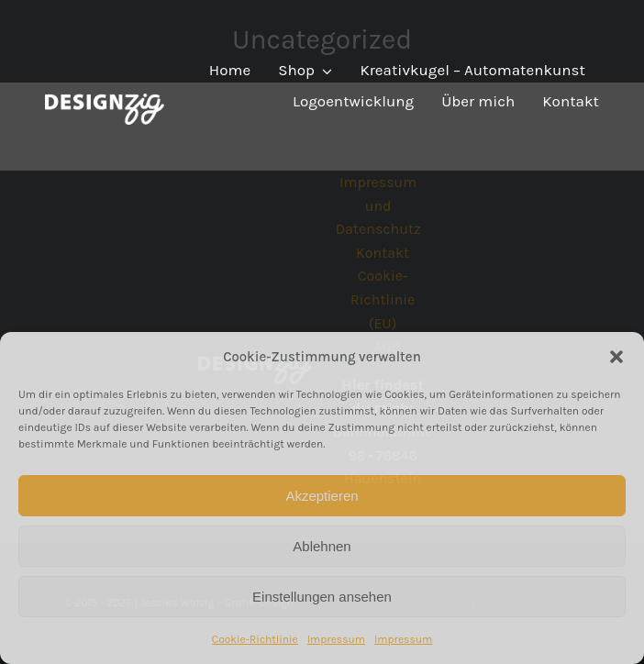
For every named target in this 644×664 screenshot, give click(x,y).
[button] (616, 357)
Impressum (336, 639)
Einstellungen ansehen (322, 597)
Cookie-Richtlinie (255, 639)
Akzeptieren (322, 496)
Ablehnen (322, 546)
